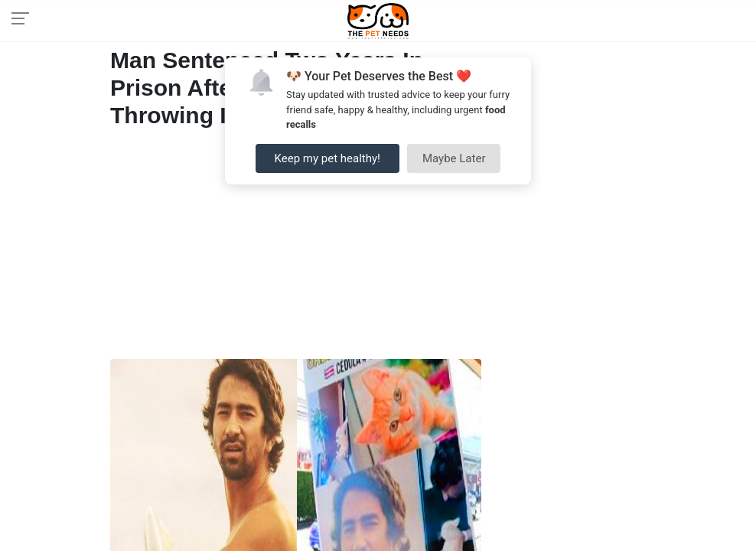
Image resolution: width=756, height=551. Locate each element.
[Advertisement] (296, 248)
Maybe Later (454, 158)
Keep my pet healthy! (327, 158)
